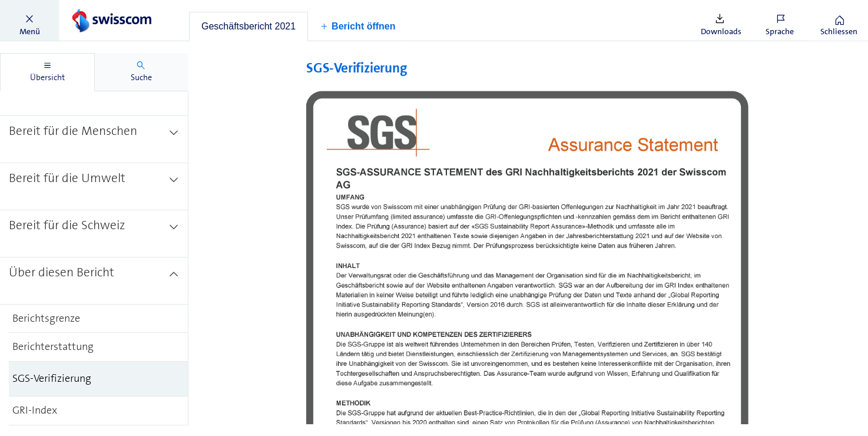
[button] (29, 21)
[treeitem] (94, 91)
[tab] (249, 27)
